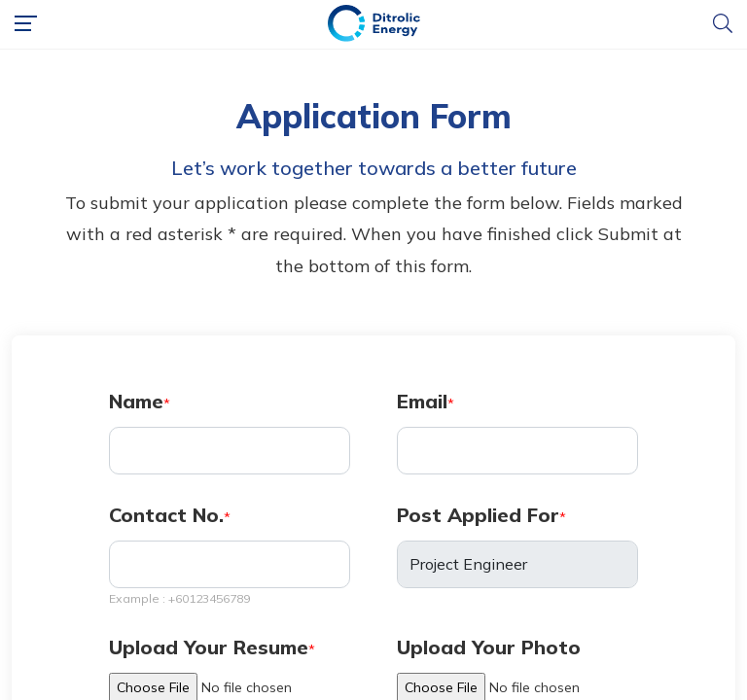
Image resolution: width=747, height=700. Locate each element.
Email (422, 401)
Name (136, 401)
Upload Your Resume (209, 647)
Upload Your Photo (489, 647)
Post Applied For (478, 515)
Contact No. (166, 515)
